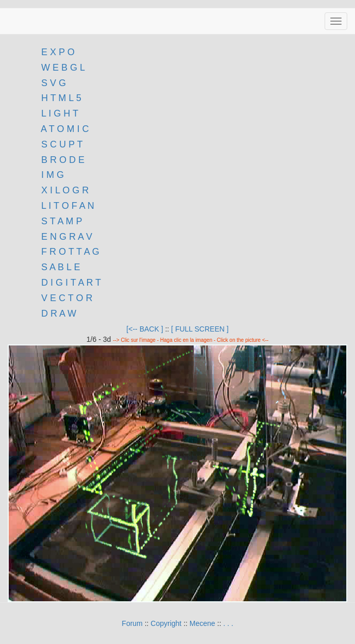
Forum (132, 623)
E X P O (58, 52)
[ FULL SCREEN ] (200, 329)
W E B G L (63, 68)
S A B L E (61, 267)
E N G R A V (67, 237)
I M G (51, 175)
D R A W (57, 313)
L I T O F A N (68, 206)
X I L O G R (65, 190)
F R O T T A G (70, 252)
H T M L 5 (60, 98)
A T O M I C (65, 129)
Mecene (202, 623)
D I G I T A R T (70, 283)
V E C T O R (65, 298)
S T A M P (62, 221)
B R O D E (63, 160)
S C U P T (62, 144)
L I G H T (60, 113)
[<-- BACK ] (145, 329)
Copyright (166, 623)
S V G (52, 83)
